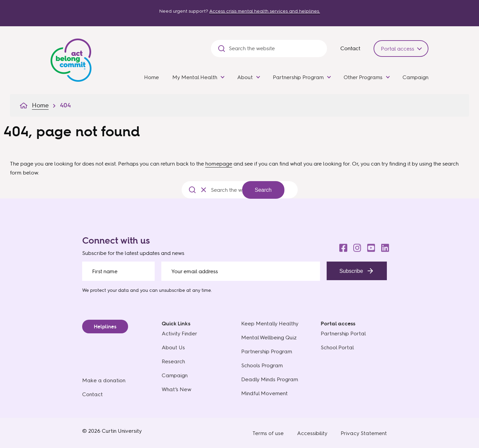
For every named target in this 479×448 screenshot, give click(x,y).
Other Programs (363, 77)
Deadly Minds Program (270, 379)
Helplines (105, 327)
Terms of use (268, 433)
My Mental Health (195, 77)
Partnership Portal (343, 334)
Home (152, 77)
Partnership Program (298, 77)
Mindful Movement (264, 393)
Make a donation (104, 380)
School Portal (337, 347)
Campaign (415, 77)
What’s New (176, 389)
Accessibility (312, 433)
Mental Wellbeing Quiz (269, 337)
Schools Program (262, 365)
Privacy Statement (364, 433)
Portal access (398, 49)
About (245, 77)
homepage (219, 164)
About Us (173, 347)
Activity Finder (179, 334)
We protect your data (105, 290)
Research (173, 361)
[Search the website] (275, 48)
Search (263, 190)
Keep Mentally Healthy (270, 324)
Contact (350, 48)
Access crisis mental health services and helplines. (265, 11)
